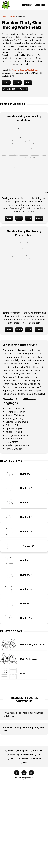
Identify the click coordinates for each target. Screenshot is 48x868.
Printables (12, 16)
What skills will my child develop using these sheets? (24, 729)
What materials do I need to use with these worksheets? (23, 714)
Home (4, 16)
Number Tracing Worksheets (25, 70)
